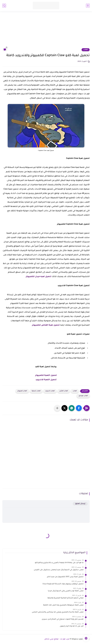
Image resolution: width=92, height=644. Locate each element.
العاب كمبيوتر (22, 391)
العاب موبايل (83, 396)
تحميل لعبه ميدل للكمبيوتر (39, 277)
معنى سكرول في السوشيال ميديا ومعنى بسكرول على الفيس (59, 570)
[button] (79, 408)
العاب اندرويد (50, 391)
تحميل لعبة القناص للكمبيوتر (46, 325)
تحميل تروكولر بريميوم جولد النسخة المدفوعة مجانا (63, 584)
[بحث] (4, 6)
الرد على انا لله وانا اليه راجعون (72, 626)
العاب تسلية (36, 391)
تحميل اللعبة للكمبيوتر (46, 375)
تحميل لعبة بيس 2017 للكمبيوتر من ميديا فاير (65, 577)
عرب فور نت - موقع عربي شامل (57, 639)
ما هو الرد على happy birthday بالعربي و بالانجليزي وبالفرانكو (59, 563)
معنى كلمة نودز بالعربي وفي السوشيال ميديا (66, 591)
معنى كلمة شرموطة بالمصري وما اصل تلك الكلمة (63, 605)
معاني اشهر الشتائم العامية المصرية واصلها (65, 598)
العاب (86, 50)
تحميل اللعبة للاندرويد (46, 380)
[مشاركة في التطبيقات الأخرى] (57, 408)
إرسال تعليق (80, 504)
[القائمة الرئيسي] (88, 6)
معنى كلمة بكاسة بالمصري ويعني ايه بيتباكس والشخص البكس (58, 612)
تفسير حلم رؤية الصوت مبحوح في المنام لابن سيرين (63, 619)
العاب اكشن (64, 391)
